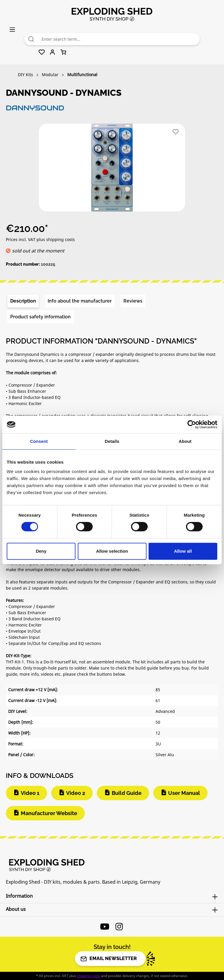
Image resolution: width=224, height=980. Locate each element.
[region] (112, 170)
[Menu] (12, 29)
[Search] (31, 39)
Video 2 (76, 793)
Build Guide (127, 793)
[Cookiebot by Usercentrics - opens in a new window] (192, 424)
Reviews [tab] (133, 301)
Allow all (183, 551)
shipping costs (88, 976)
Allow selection (112, 551)
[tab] (23, 301)
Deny (41, 551)
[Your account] (52, 52)
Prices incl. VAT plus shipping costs (40, 239)
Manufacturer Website (49, 813)
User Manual (184, 793)
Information (19, 896)
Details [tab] (112, 441)
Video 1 (30, 793)
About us (16, 909)
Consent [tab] (39, 441)
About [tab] (185, 441)
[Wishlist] (42, 52)
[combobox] (119, 39)
